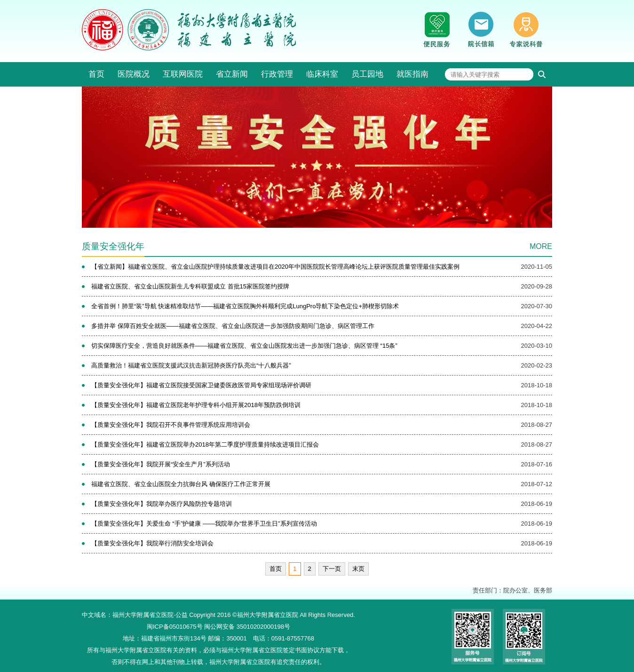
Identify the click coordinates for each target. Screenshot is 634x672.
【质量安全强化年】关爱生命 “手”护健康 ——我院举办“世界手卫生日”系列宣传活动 (204, 524)
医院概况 (134, 74)
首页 (96, 74)
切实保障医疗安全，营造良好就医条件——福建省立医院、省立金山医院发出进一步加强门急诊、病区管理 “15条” (244, 346)
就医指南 (412, 74)
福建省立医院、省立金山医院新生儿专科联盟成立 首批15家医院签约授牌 (190, 286)
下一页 (332, 569)
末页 (358, 569)
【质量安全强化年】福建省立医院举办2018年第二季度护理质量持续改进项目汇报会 (205, 444)
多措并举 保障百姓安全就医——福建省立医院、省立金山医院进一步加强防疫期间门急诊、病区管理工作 (233, 326)
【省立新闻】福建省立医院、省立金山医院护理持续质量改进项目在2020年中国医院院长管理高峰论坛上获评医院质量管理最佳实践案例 (275, 267)
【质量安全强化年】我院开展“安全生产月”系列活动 (161, 464)
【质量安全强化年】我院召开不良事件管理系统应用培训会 (171, 425)
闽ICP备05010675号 (175, 627)
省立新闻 (232, 74)
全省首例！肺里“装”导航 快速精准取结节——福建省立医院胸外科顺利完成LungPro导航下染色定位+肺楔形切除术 (245, 306)
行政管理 (277, 74)
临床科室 (322, 74)
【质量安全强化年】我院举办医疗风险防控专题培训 (162, 504)
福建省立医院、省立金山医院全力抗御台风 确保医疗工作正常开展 (181, 484)
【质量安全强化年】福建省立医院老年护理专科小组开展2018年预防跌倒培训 (196, 405)
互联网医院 (183, 74)
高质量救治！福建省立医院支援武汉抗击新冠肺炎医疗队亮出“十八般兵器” (191, 365)
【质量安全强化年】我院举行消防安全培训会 (152, 543)
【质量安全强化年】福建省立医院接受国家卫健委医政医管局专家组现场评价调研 (201, 385)
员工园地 (367, 74)
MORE (541, 246)
